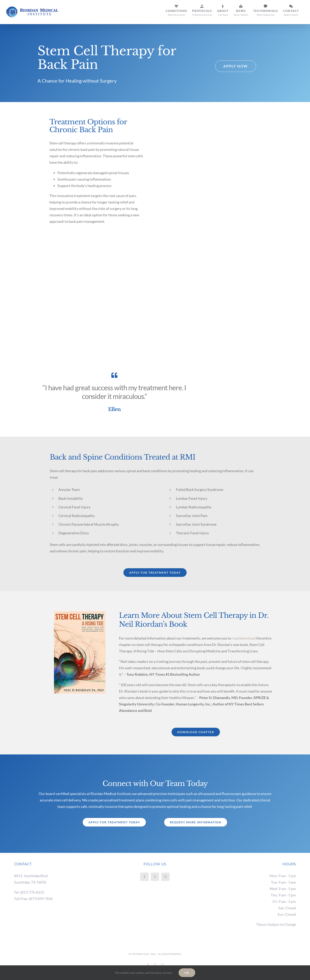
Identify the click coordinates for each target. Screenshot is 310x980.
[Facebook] (144, 877)
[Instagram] (165, 877)
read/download (244, 638)
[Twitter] (155, 877)
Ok (187, 973)
